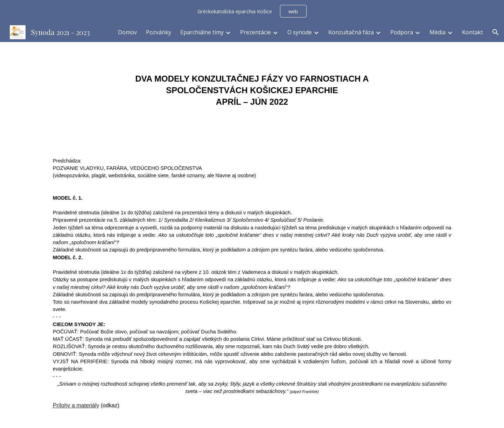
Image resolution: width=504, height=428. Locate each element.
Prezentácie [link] (255, 32)
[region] (252, 11)
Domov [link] (127, 32)
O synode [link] (300, 32)
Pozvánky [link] (159, 32)
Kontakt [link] (472, 32)
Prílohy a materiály (76, 405)
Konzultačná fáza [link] (351, 32)
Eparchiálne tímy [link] (202, 32)
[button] (496, 32)
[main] (252, 90)
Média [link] (437, 32)
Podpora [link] (402, 32)
